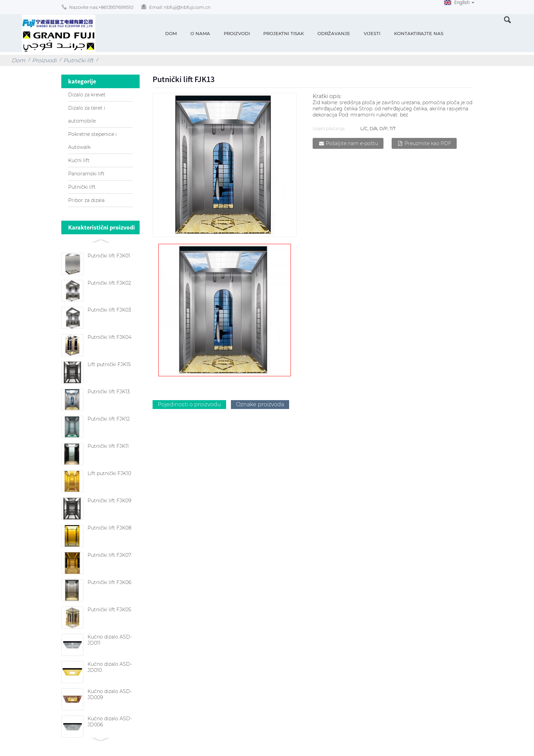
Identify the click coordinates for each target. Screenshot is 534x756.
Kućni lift (79, 160)
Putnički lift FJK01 (109, 256)
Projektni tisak (284, 33)
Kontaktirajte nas (419, 33)
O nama (200, 33)
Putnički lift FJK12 (109, 419)
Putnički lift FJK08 (109, 528)
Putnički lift (78, 60)
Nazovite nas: (101, 7)
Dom (171, 33)
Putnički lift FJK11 (108, 446)
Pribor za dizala (86, 200)
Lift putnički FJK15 (109, 364)
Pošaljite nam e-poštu (352, 143)
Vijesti (372, 33)
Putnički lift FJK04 (109, 337)
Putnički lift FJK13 (109, 392)
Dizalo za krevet (87, 95)
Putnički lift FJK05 (109, 610)
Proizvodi (237, 33)
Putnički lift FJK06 (109, 582)
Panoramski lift (86, 174)
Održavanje (334, 33)
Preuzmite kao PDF (428, 143)
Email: (180, 7)
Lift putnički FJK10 (109, 473)
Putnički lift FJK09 (109, 501)
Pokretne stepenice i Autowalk (92, 141)
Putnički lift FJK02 (109, 283)
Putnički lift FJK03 (109, 310)
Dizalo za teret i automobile (87, 114)
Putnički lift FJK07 (109, 555)
